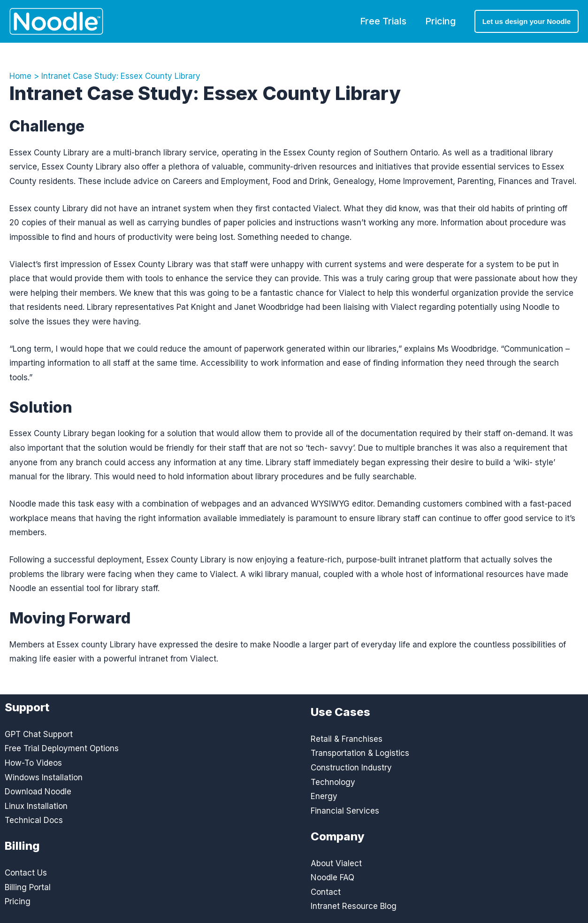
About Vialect (336, 863)
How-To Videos (33, 763)
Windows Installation (44, 777)
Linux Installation (36, 806)
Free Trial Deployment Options (62, 748)
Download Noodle (38, 792)
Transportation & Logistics (360, 753)
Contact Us (26, 873)
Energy (324, 796)
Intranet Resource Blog (354, 906)
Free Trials (383, 21)
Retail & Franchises (347, 739)
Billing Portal (28, 887)
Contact (326, 892)
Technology (333, 782)
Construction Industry (351, 768)
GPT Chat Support (39, 734)
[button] (527, 21)
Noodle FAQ (332, 877)
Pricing (440, 21)
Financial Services (345, 811)
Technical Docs (34, 820)
